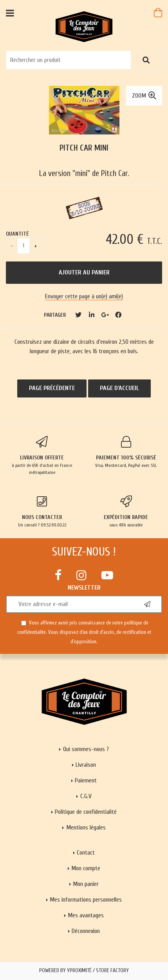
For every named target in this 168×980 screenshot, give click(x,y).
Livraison (86, 765)
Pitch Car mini (84, 148)
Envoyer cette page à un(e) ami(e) (84, 296)
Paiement (86, 780)
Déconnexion (86, 931)
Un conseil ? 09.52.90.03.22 (42, 512)
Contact (86, 853)
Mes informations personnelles (86, 900)
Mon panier (86, 884)
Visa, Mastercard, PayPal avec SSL (126, 452)
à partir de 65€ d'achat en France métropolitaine (42, 456)
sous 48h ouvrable (126, 512)
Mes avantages (86, 915)
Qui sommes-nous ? (86, 749)
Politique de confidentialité (86, 812)
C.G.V (86, 796)
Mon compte (86, 868)
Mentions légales (86, 828)
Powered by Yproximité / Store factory (84, 971)
